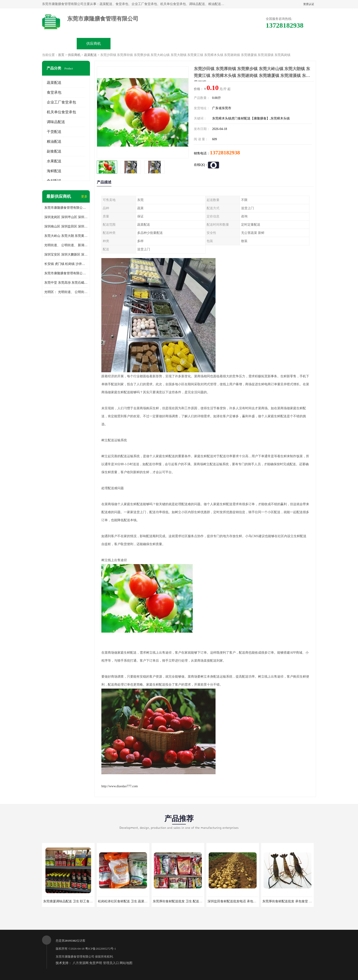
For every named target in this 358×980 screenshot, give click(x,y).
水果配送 (54, 161)
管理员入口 (111, 963)
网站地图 (126, 963)
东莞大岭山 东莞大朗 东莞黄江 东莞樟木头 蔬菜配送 (66, 236)
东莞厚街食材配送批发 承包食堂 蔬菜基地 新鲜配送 (299, 901)
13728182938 (225, 153)
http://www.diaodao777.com (120, 786)
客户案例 (231, 44)
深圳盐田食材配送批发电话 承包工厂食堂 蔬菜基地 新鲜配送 (250, 901)
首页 (61, 55)
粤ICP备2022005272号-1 (101, 949)
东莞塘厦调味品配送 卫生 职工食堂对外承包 (74, 901)
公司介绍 (162, 44)
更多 (84, 197)
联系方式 (265, 44)
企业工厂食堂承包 (61, 102)
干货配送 (54, 132)
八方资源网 (81, 963)
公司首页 (59, 44)
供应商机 (94, 44)
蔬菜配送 (90, 55)
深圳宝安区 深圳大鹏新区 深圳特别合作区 (66, 255)
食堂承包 (54, 92)
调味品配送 (56, 122)
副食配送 (54, 151)
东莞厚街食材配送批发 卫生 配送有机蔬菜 (182, 901)
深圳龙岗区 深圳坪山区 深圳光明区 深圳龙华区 (66, 217)
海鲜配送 (54, 171)
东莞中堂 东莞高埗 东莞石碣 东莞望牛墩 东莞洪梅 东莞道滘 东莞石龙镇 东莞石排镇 (66, 283)
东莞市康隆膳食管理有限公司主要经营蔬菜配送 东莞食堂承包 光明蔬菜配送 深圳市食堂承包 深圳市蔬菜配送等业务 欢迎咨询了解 (66, 208)
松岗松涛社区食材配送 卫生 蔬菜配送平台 (128, 901)
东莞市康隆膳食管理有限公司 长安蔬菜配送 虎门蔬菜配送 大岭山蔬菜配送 (66, 273)
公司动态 (196, 44)
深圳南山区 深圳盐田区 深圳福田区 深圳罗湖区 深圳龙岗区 (66, 226)
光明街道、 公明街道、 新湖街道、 (66, 245)
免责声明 (96, 963)
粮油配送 (54, 141)
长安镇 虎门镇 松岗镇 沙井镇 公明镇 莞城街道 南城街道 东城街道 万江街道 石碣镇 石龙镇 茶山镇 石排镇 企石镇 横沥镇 (66, 264)
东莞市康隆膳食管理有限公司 (75, 957)
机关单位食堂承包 (61, 112)
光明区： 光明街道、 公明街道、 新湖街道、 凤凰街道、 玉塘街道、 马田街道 (66, 292)
